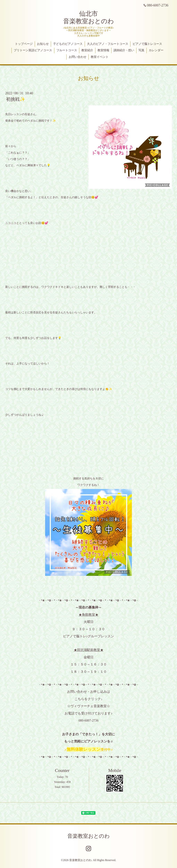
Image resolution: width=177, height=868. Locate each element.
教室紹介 (87, 50)
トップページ (24, 44)
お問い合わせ (78, 57)
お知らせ (43, 44)
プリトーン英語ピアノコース (33, 50)
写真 (141, 50)
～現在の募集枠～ (88, 607)
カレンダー (156, 50)
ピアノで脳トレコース (147, 44)
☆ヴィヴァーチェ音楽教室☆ (89, 706)
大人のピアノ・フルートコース (108, 44)
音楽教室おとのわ (88, 836)
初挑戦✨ (16, 99)
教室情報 (103, 50)
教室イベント (100, 57)
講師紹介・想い (124, 50)
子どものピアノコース (68, 44)
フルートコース (67, 50)
